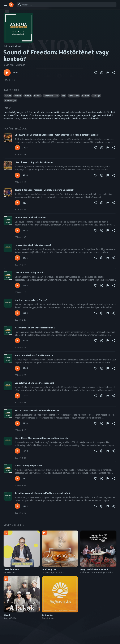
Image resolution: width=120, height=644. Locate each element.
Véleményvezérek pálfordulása (31, 217)
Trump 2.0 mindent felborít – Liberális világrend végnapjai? (44, 190)
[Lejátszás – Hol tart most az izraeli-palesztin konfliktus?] (17, 423)
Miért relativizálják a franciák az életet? (35, 355)
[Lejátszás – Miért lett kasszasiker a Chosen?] (17, 313)
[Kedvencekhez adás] (96, 73)
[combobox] (66, 5)
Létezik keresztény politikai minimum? (34, 162)
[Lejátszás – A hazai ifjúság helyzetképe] (17, 479)
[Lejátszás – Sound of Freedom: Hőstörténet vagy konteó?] (7, 73)
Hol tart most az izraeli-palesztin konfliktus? (37, 411)
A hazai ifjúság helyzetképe (29, 466)
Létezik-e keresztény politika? (30, 273)
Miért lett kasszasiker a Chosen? (31, 300)
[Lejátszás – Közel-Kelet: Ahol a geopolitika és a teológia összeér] (17, 451)
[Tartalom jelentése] (108, 73)
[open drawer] (5, 5)
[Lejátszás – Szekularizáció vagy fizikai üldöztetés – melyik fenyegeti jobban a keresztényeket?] (17, 148)
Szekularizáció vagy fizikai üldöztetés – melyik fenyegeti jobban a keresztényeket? (57, 135)
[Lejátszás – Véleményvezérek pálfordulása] (17, 230)
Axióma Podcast (14, 65)
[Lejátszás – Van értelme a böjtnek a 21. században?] (17, 396)
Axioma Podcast (12, 46)
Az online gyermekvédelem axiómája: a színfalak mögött (43, 493)
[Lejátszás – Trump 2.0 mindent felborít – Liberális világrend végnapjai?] (17, 203)
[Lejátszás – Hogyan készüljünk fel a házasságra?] (17, 258)
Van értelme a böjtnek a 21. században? (34, 383)
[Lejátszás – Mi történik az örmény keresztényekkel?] (17, 341)
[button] (8, 96)
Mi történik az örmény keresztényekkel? (35, 328)
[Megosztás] (113, 73)
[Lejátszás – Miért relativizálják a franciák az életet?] (17, 368)
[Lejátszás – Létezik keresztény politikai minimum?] (17, 175)
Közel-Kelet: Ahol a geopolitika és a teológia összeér (41, 438)
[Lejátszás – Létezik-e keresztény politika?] (17, 285)
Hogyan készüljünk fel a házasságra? (33, 245)
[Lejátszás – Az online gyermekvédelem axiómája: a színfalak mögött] (17, 506)
